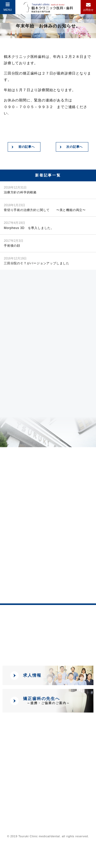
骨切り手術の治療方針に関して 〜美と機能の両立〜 (45, 207)
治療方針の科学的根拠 (20, 190)
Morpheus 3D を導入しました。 (29, 225)
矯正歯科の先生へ (46, 701)
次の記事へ (74, 147)
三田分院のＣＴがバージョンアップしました (37, 261)
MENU (8, 7)
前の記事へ (27, 147)
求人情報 (32, 675)
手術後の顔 (14, 243)
